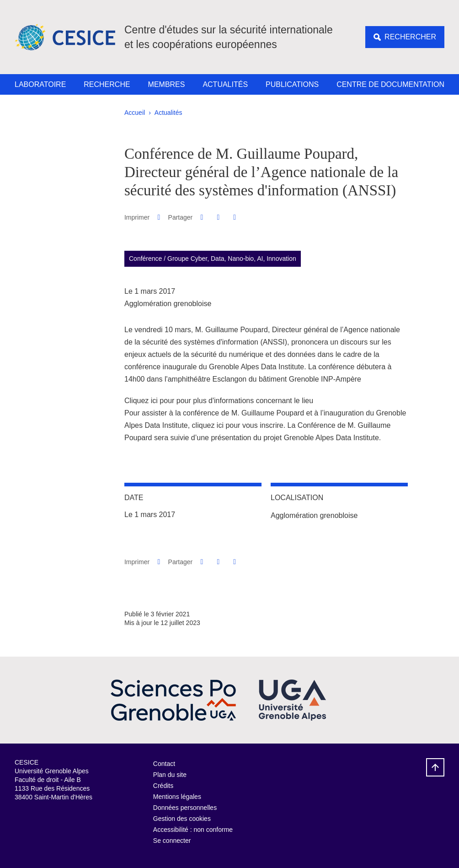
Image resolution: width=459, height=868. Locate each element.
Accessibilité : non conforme (193, 830)
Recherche (107, 84)
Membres (167, 84)
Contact (164, 764)
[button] (202, 217)
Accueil (135, 113)
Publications (292, 84)
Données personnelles (185, 808)
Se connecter (172, 841)
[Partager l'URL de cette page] (235, 217)
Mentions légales (177, 797)
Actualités (225, 84)
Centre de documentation (390, 84)
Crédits (163, 786)
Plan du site (170, 775)
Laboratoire (40, 84)
